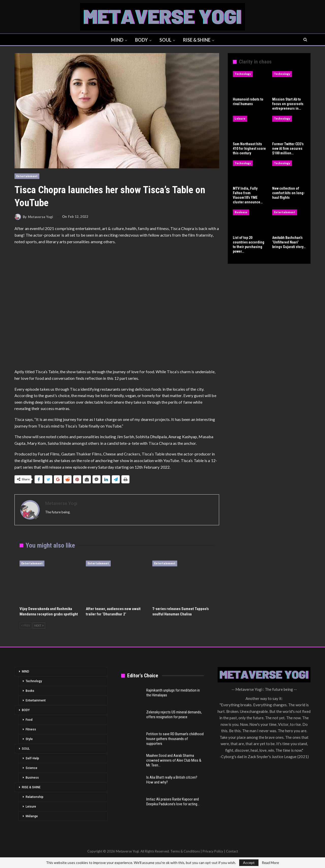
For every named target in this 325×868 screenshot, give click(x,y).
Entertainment (27, 176)
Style (29, 739)
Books (30, 691)
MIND (116, 40)
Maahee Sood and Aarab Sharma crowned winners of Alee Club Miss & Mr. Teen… (174, 760)
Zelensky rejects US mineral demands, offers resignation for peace (174, 715)
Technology (243, 74)
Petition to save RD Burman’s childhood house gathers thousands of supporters (175, 739)
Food (29, 720)
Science (31, 768)
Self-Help (32, 758)
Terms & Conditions (185, 851)
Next (39, 625)
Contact (232, 851)
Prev (26, 625)
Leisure (240, 118)
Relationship (35, 797)
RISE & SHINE (198, 40)
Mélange (32, 816)
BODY (141, 40)
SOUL (166, 40)
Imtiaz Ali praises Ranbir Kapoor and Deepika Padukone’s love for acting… (173, 802)
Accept (249, 863)
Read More (270, 863)
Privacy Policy (213, 851)
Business (241, 212)
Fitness (31, 729)
